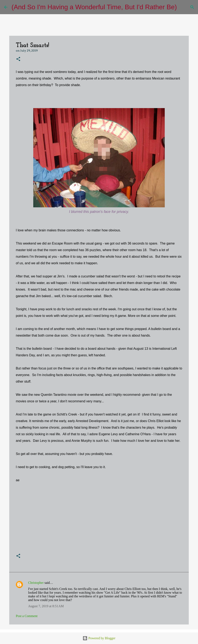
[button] (18, 59)
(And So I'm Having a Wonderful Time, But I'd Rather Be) (94, 7)
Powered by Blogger (99, 638)
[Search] (183, 7)
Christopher (36, 583)
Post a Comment (27, 616)
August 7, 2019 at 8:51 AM (46, 606)
